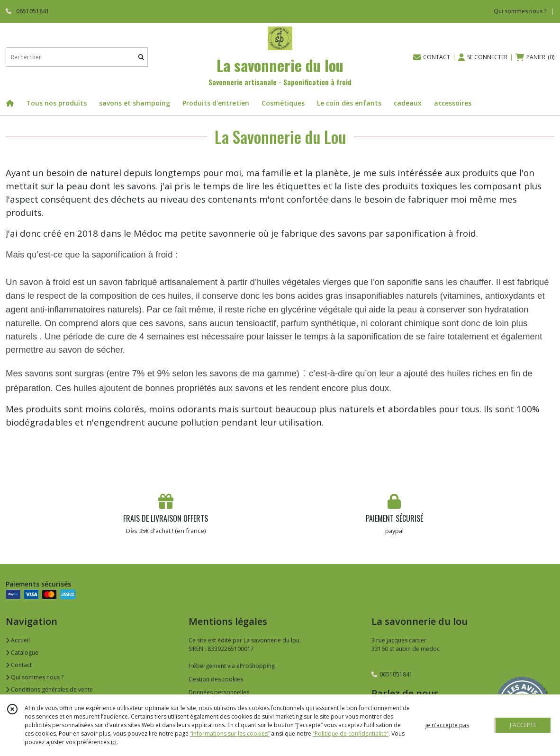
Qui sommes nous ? (35, 677)
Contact (19, 665)
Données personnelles (219, 692)
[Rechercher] (141, 57)
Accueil (18, 640)
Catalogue (22, 653)
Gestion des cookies (216, 679)
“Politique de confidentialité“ (351, 734)
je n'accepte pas (447, 725)
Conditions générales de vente (49, 689)
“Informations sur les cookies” (230, 734)
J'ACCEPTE (523, 725)
